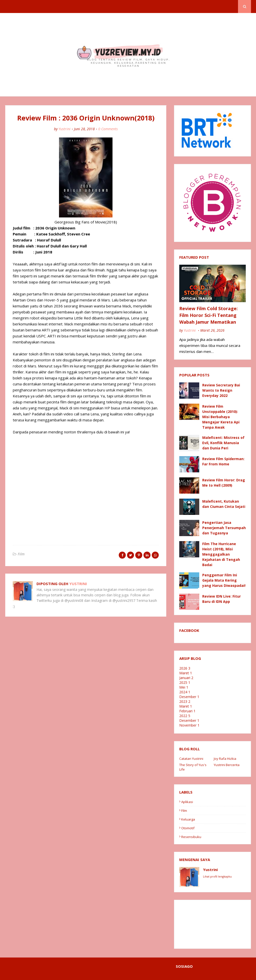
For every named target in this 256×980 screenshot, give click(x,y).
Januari (186, 678)
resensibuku (191, 837)
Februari (187, 711)
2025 (185, 682)
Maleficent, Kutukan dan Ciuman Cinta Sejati (224, 504)
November (189, 725)
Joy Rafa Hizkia (225, 759)
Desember (189, 697)
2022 (185, 716)
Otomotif (188, 828)
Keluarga (188, 819)
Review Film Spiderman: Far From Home (223, 461)
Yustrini (64, 129)
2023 (185, 701)
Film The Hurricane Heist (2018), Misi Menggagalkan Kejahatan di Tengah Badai (221, 554)
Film (21, 554)
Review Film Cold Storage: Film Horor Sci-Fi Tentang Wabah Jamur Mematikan (208, 315)
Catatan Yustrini (191, 759)
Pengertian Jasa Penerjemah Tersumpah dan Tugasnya (224, 528)
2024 (185, 692)
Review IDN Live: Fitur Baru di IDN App (221, 599)
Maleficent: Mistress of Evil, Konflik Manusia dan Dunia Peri (223, 443)
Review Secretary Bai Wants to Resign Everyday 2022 (221, 390)
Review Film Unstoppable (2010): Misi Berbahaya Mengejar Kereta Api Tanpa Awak (221, 417)
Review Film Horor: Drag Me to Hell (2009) (224, 483)
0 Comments (108, 129)
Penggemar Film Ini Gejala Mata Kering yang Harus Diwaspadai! (224, 580)
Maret (186, 673)
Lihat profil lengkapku (217, 876)
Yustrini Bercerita (227, 765)
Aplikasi (187, 802)
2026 (185, 668)
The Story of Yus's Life (193, 767)
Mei (184, 687)
